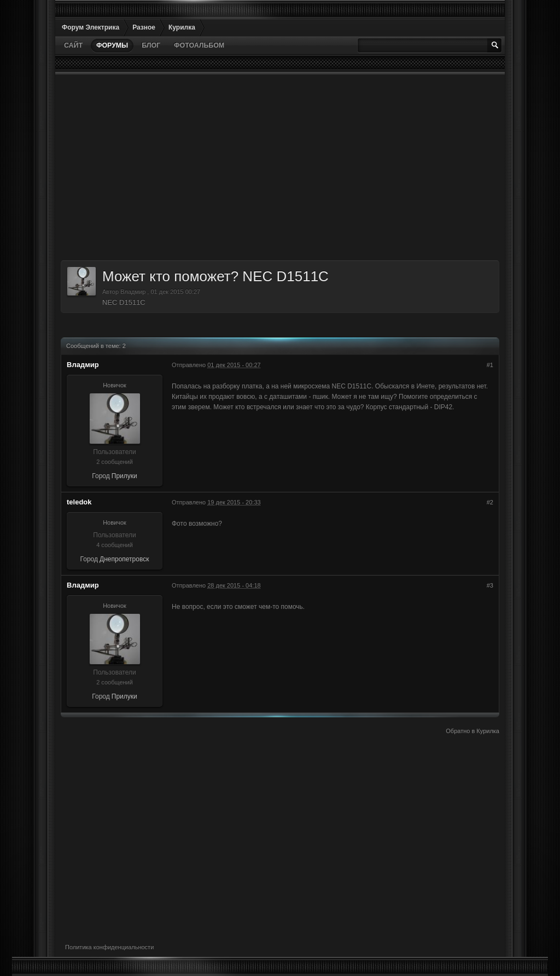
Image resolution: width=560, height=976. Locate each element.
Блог (151, 45)
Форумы (112, 45)
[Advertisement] (280, 167)
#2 (490, 502)
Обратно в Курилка (472, 731)
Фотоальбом (199, 45)
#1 (490, 365)
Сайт (73, 45)
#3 (490, 585)
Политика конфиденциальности (109, 947)
